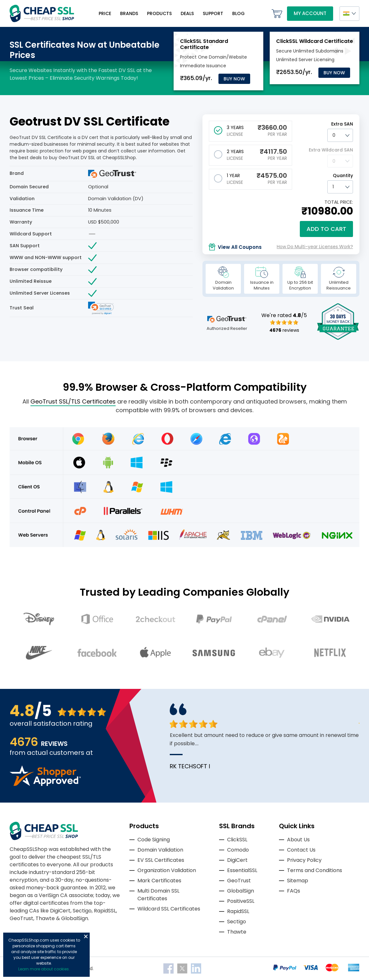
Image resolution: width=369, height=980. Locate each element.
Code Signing (154, 840)
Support (213, 13)
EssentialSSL (242, 870)
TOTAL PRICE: (339, 202)
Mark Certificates (159, 881)
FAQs (294, 891)
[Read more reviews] (45, 784)
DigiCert (237, 860)
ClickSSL (237, 840)
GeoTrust (239, 881)
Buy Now (234, 79)
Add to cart (326, 229)
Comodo (238, 850)
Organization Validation (167, 870)
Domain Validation (160, 850)
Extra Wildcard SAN (331, 150)
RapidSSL (238, 911)
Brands (129, 13)
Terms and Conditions (315, 870)
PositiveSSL (241, 901)
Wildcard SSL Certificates (169, 909)
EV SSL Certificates (161, 860)
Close (86, 936)
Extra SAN (342, 124)
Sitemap (298, 881)
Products (159, 13)
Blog (238, 13)
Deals (187, 13)
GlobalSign (241, 891)
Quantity (343, 176)
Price (105, 13)
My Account (310, 13)
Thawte (237, 932)
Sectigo (237, 922)
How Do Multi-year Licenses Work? (315, 247)
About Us (298, 840)
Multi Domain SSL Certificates (158, 895)
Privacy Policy (304, 860)
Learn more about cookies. (44, 969)
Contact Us (301, 850)
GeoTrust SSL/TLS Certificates (73, 401)
